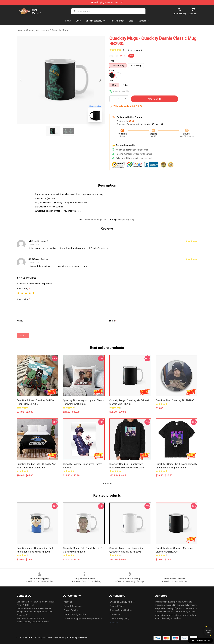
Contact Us (115, 614)
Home (20, 30)
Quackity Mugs (60, 30)
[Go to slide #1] (53, 131)
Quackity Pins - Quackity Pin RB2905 (175, 400)
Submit (23, 336)
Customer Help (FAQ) (119, 618)
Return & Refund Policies (121, 610)
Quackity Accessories (37, 30)
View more (107, 483)
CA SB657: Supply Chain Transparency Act (83, 618)
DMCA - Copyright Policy (75, 614)
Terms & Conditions (73, 606)
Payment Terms (117, 606)
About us (68, 602)
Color (112, 70)
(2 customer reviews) (132, 50)
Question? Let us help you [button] (200, 640)
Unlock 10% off (208, 631)
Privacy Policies (71, 610)
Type (112, 61)
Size (111, 80)
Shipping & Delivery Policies (122, 602)
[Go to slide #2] (68, 131)
